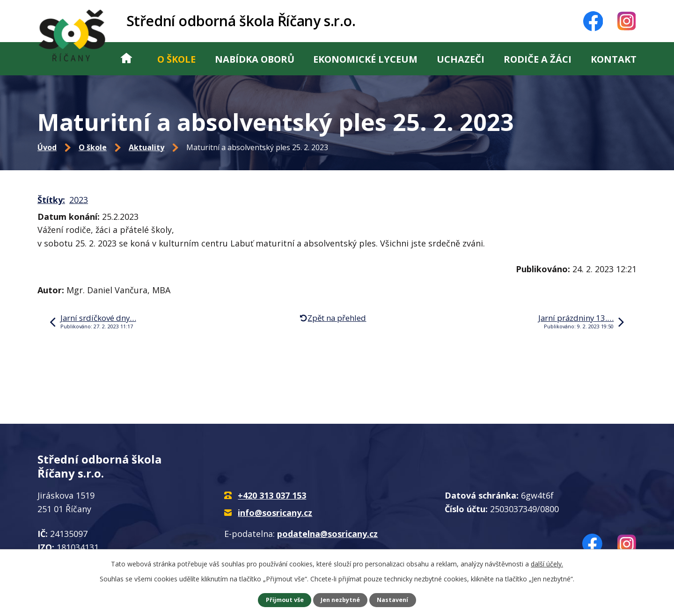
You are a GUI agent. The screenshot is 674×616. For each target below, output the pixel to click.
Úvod (126, 59)
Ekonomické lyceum (365, 59)
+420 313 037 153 (272, 495)
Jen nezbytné (340, 600)
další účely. (547, 564)
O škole (176, 59)
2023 (79, 200)
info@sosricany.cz (275, 513)
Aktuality (147, 147)
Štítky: (51, 200)
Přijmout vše (285, 600)
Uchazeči (461, 59)
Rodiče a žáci (538, 59)
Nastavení (392, 600)
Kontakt (614, 59)
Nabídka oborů (255, 59)
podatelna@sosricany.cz (327, 534)
